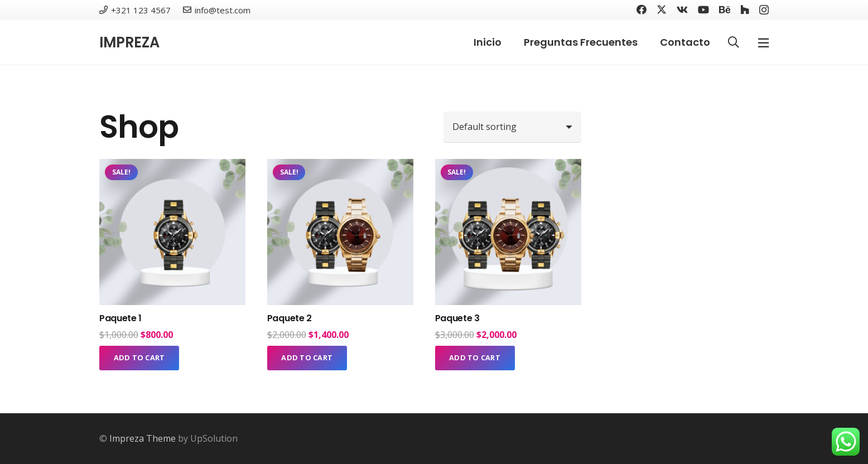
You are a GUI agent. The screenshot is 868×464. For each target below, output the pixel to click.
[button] (734, 43)
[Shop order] (512, 127)
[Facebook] (642, 9)
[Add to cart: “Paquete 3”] (475, 358)
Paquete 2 (290, 318)
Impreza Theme (143, 438)
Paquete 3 (457, 318)
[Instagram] (764, 10)
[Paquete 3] (508, 167)
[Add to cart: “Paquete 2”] (307, 358)
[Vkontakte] (682, 9)
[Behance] (725, 9)
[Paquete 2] (340, 167)
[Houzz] (745, 9)
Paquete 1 (120, 318)
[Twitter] (662, 9)
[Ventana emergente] (763, 43)
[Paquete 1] (172, 167)
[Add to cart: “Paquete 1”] (139, 358)
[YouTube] (703, 9)
